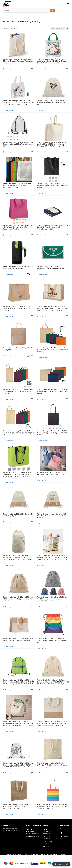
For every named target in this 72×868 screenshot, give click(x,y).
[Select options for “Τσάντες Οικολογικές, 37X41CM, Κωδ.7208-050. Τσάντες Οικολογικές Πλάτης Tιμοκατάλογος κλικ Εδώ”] (32, 152)
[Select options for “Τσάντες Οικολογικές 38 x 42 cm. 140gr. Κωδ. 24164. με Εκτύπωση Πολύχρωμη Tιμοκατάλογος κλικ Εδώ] (32, 69)
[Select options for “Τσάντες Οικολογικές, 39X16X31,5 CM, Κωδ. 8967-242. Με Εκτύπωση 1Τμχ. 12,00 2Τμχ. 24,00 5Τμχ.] (67, 316)
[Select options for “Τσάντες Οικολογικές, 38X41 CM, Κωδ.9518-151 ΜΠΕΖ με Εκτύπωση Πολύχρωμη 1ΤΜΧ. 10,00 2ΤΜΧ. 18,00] (67, 731)
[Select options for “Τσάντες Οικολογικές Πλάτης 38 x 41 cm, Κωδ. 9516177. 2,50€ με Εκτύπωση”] (32, 522)
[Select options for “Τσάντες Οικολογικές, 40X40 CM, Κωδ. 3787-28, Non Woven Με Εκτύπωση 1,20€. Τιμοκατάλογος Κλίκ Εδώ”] (67, 193)
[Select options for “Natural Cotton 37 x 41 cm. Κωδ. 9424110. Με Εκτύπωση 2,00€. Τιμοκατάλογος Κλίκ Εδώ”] (67, 480)
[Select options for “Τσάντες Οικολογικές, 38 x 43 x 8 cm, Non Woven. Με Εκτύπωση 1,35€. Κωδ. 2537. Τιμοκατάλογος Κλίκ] (67, 357)
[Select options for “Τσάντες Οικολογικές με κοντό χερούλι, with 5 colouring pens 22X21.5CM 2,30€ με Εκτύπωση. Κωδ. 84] (67, 69)
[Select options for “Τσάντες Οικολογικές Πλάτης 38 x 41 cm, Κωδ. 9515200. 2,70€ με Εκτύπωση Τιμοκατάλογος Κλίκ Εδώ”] (67, 523)
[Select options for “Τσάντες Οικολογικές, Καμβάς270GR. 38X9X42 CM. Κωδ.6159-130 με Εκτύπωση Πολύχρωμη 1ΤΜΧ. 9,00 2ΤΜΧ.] (67, 565)
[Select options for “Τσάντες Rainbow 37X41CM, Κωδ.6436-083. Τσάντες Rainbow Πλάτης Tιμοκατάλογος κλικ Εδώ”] (67, 648)
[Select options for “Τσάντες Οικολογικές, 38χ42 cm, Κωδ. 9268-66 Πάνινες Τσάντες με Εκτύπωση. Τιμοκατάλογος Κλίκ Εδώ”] (67, 440)
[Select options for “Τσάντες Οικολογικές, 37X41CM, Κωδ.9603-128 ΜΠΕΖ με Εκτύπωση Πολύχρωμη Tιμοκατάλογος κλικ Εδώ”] (32, 607)
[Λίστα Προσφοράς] (61, 864)
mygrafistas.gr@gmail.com (23, 857)
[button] (8, 69)
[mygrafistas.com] (7, 4)
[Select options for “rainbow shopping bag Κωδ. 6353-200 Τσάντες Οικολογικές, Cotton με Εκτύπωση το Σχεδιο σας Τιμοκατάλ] (67, 814)
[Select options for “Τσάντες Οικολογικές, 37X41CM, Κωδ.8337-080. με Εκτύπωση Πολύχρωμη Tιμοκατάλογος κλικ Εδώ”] (67, 110)
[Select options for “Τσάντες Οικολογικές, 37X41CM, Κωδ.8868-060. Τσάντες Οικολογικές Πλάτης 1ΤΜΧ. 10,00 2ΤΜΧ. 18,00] (32, 690)
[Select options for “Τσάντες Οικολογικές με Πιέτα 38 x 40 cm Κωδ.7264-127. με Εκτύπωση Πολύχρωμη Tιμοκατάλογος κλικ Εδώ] (32, 814)
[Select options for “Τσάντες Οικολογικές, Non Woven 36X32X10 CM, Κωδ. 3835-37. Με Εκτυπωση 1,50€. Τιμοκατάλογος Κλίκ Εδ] (67, 235)
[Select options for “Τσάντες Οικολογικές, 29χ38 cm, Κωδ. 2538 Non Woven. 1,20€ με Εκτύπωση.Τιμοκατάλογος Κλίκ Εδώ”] (32, 440)
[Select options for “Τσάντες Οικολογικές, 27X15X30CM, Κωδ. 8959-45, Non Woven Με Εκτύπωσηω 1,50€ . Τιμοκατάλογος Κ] (32, 235)
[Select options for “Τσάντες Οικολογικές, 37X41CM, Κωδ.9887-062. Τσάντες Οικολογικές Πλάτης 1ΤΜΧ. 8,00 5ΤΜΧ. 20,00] (32, 773)
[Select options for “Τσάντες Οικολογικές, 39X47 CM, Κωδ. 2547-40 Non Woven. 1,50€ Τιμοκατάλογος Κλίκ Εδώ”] (67, 274)
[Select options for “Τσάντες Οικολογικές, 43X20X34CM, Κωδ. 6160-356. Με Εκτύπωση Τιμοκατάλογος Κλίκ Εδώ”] (32, 646)
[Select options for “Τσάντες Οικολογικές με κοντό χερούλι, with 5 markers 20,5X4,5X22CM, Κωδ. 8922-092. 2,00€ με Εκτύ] (32, 110)
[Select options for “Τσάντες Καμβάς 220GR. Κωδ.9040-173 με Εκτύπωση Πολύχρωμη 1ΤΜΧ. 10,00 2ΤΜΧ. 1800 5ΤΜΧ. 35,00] (67, 690)
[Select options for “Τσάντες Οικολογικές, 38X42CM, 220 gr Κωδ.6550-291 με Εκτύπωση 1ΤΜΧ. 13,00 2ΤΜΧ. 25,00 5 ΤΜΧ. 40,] (32, 731)
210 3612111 (57, 854)
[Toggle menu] (68, 4)
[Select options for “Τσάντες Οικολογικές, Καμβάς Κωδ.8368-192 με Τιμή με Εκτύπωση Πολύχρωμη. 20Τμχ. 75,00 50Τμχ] (32, 565)
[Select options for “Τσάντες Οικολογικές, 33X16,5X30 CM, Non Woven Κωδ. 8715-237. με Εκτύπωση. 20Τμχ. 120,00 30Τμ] (32, 482)
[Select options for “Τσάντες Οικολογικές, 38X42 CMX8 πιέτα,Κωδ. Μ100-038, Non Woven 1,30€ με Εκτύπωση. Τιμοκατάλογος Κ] (32, 193)
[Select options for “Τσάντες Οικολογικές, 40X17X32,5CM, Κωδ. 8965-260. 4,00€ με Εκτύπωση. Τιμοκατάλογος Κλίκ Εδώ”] (32, 316)
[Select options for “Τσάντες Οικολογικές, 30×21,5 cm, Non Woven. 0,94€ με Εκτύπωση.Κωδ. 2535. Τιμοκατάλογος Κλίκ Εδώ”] (67, 399)
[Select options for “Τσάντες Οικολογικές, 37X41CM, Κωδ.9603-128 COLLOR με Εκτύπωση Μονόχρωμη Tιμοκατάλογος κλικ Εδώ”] (67, 607)
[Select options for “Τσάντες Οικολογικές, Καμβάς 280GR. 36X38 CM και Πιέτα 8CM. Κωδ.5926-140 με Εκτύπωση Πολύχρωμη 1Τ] (67, 152)
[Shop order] (59, 29)
